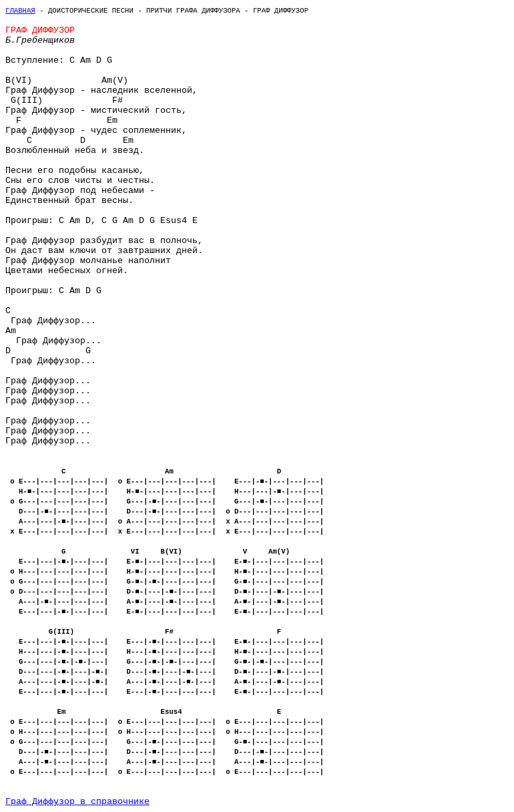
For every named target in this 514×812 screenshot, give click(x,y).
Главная (20, 11)
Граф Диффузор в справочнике (77, 802)
